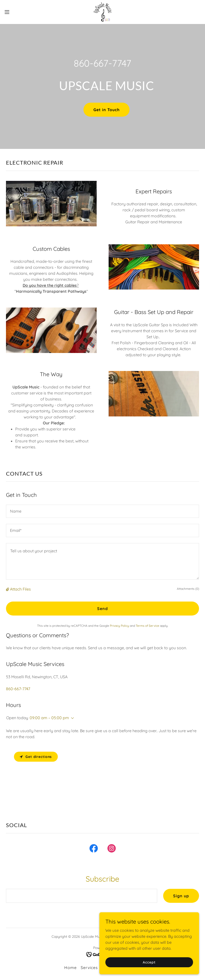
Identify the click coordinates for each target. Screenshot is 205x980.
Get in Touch (106, 110)
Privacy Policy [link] (119, 626)
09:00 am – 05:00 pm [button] (49, 718)
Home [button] (70, 968)
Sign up (181, 896)
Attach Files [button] (20, 589)
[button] (17, 12)
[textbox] (102, 511)
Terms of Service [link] (147, 626)
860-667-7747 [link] (102, 63)
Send (102, 609)
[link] (103, 12)
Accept (149, 962)
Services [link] (89, 968)
